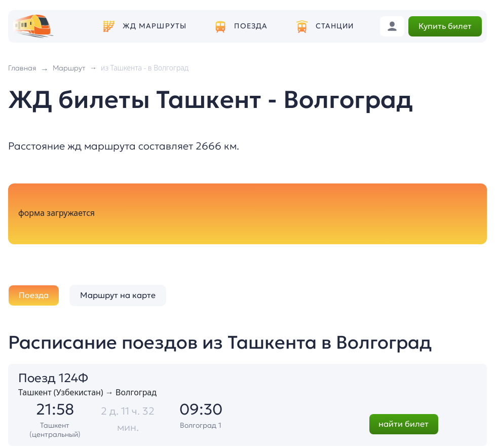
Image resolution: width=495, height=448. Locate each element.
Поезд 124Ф (53, 378)
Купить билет (445, 26)
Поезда (251, 26)
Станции (335, 26)
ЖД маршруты (155, 26)
